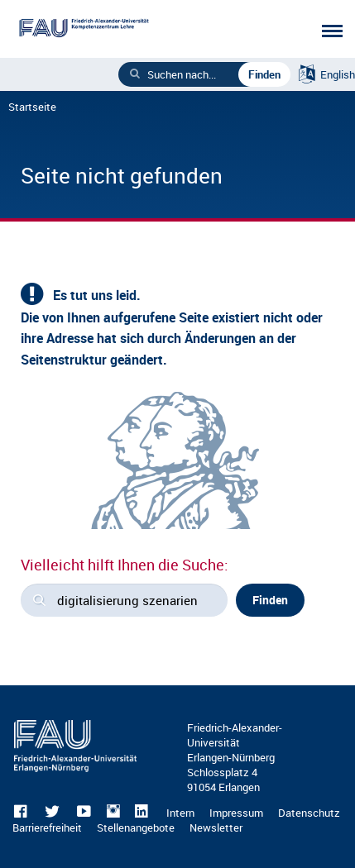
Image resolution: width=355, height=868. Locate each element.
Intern (180, 813)
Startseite (32, 107)
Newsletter (216, 827)
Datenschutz (309, 813)
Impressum (236, 813)
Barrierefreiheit (47, 827)
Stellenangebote (136, 827)
